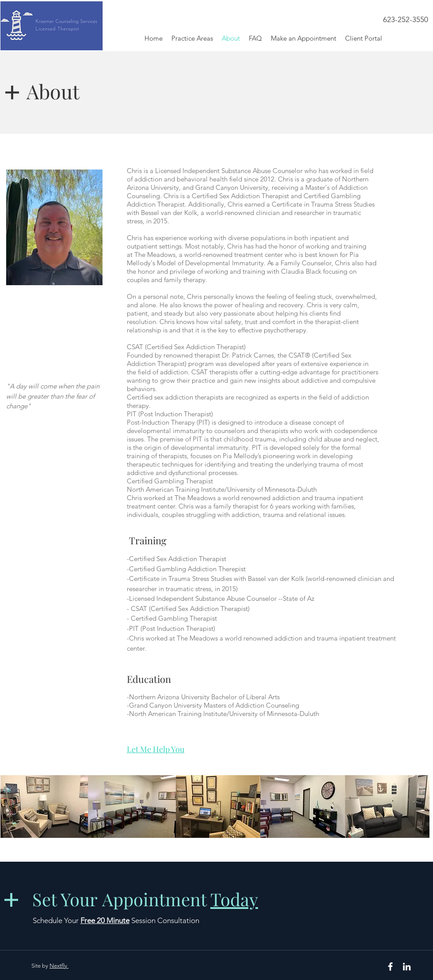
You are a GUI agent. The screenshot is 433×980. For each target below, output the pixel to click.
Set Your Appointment (145, 899)
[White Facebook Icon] (390, 967)
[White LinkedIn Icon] (407, 967)
